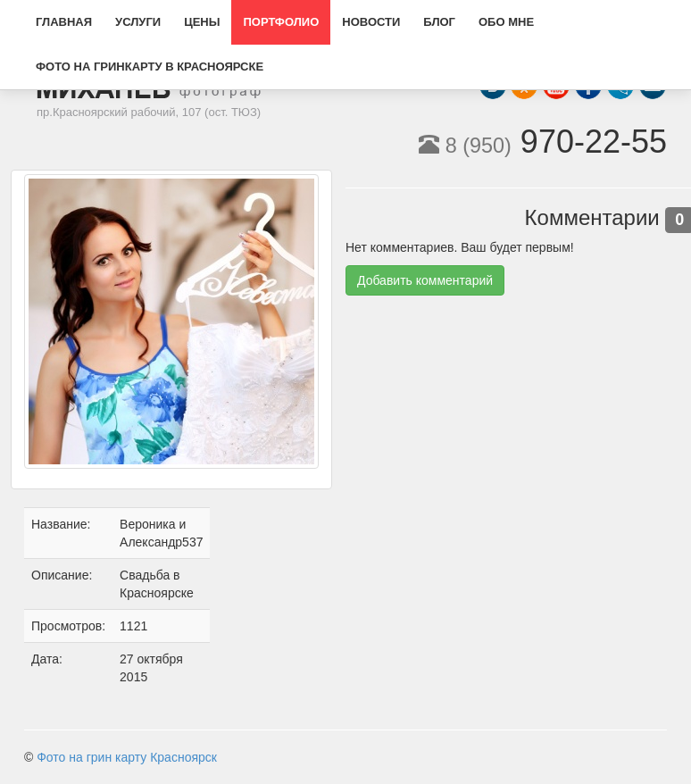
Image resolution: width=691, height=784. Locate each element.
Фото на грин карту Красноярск (127, 757)
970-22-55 (543, 142)
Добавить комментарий (425, 280)
